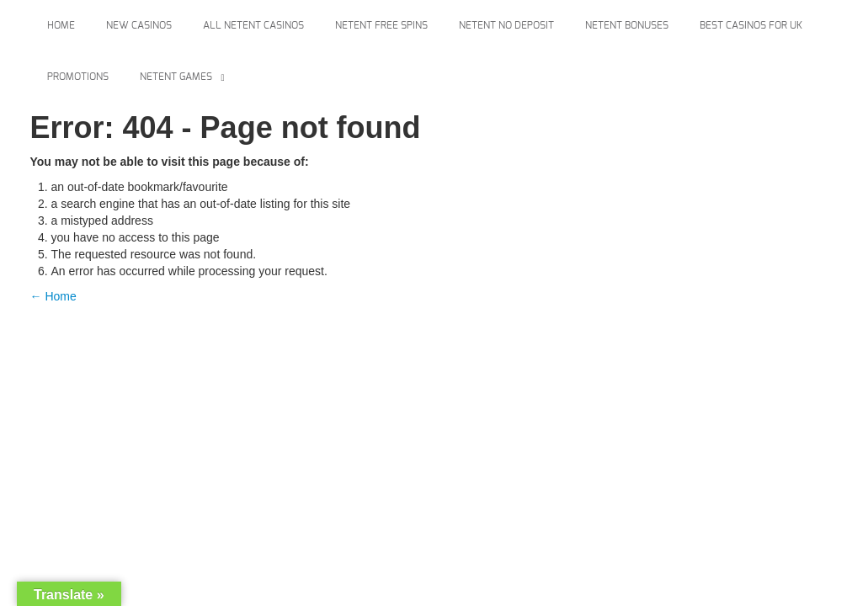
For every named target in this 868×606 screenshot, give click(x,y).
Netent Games (176, 77)
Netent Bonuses (627, 25)
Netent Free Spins (381, 25)
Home (61, 25)
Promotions (78, 77)
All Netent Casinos (253, 25)
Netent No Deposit (506, 25)
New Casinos (139, 25)
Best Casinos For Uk (751, 25)
